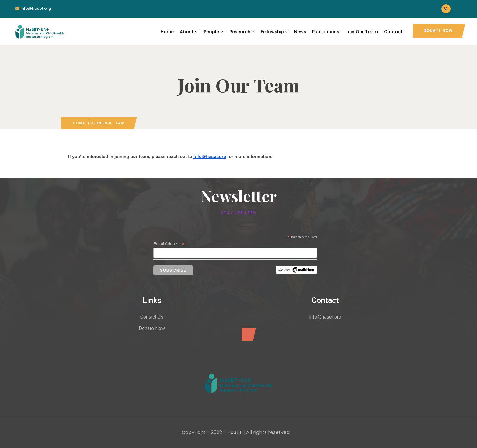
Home (167, 32)
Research (242, 32)
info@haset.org (36, 8)
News (300, 32)
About (189, 32)
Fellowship (274, 32)
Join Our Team (362, 32)
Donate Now (438, 31)
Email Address (169, 244)
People (214, 32)
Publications (326, 32)
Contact (393, 32)
